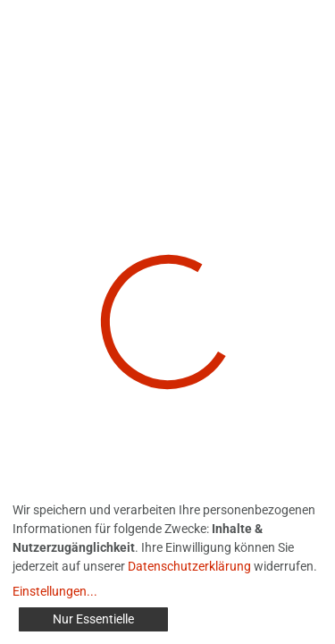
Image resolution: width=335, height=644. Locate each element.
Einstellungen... (55, 591)
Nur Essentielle (93, 619)
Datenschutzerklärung (189, 566)
